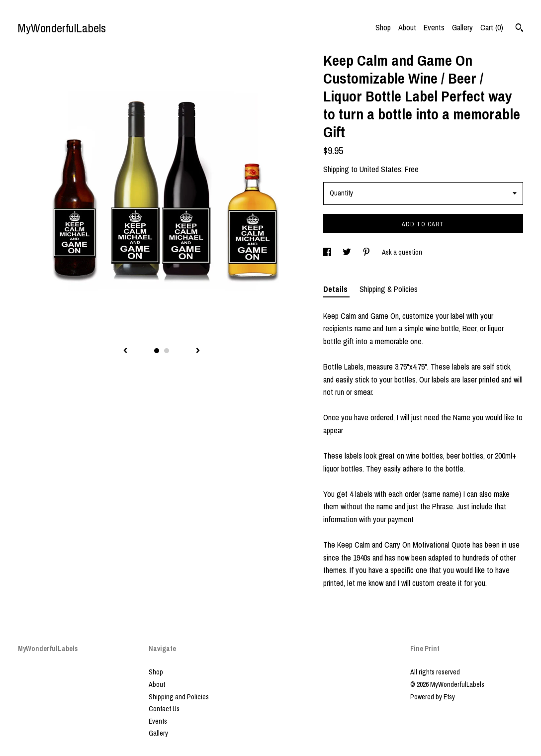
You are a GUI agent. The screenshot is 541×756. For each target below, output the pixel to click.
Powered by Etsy (433, 697)
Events (434, 27)
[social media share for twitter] (348, 252)
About (407, 27)
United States (380, 169)
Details (336, 289)
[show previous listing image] (125, 351)
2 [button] (167, 351)
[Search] (519, 29)
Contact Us (164, 709)
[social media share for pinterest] (367, 252)
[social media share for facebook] (328, 252)
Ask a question (402, 252)
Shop (383, 27)
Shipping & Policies (389, 289)
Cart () (492, 27)
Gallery (462, 27)
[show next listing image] (198, 351)
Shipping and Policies (179, 697)
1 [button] (157, 351)
